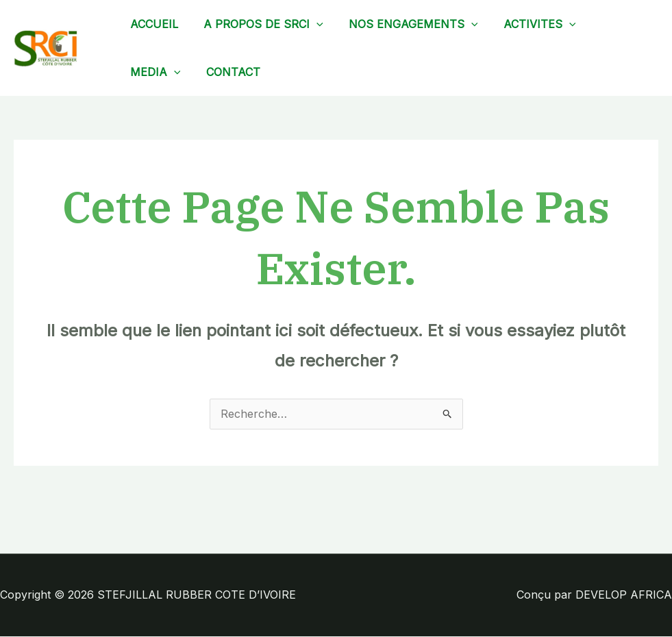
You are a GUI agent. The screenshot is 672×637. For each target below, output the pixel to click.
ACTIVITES (527, 24)
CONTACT (228, 72)
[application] (311, 24)
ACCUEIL (152, 24)
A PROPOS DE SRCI (258, 24)
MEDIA (153, 72)
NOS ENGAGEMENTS (405, 24)
